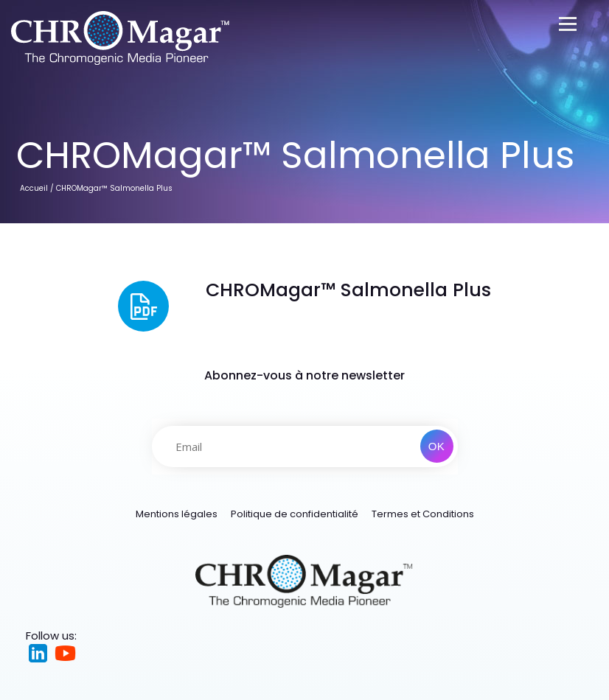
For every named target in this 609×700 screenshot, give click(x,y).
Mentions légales (177, 514)
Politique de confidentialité (295, 514)
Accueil (34, 188)
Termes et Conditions (423, 514)
